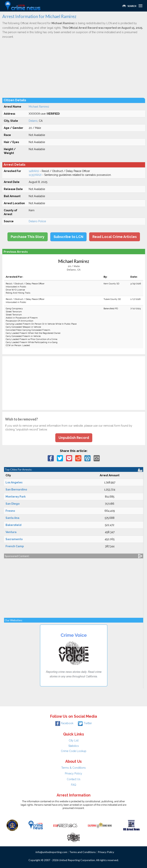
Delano (33, 121)
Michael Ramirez (39, 107)
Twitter (85, 723)
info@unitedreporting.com (51, 852)
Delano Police (37, 221)
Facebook (64, 723)
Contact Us (74, 779)
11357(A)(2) (35, 175)
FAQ (74, 785)
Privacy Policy (73, 773)
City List (74, 740)
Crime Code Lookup (74, 751)
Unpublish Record (74, 438)
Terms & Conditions (73, 768)
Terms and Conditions (82, 852)
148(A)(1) (34, 171)
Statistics (74, 746)
